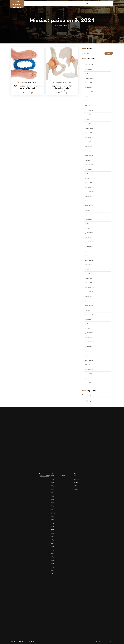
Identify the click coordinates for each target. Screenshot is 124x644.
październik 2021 (90, 283)
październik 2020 (90, 333)
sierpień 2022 (89, 249)
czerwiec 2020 (90, 350)
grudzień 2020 (90, 325)
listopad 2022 (89, 237)
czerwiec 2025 (90, 111)
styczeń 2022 (89, 270)
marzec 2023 (89, 220)
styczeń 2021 (89, 320)
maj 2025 (88, 115)
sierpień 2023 (89, 199)
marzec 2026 (89, 81)
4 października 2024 (60, 82)
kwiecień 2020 (90, 358)
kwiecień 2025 (90, 119)
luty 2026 (88, 86)
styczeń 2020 (89, 371)
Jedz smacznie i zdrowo (17, 4)
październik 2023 (90, 190)
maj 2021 (88, 304)
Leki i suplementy (66, 519)
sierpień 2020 (89, 341)
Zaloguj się (89, 387)
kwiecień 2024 (90, 169)
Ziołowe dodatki (66, 523)
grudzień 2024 (90, 136)
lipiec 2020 (89, 346)
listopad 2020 (89, 329)
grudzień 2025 (90, 90)
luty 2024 (88, 178)
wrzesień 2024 (90, 148)
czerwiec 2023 (90, 207)
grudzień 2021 (90, 274)
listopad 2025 (89, 94)
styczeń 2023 (89, 228)
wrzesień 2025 (90, 98)
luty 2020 (88, 366)
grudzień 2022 (90, 232)
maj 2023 (88, 211)
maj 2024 (88, 165)
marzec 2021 (89, 312)
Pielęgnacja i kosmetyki (67, 520)
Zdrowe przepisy (66, 522)
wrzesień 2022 (90, 245)
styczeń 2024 (89, 182)
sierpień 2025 (89, 102)
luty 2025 (88, 128)
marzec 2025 (89, 123)
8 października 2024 (25, 82)
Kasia (34, 82)
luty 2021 (88, 316)
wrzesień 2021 (90, 287)
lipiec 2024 (89, 157)
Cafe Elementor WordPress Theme (20, 642)
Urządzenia (66, 521)
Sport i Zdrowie (66, 520)
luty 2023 (88, 224)
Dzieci (66, 518)
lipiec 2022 (89, 253)
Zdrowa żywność (66, 522)
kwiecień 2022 (90, 262)
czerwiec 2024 (90, 161)
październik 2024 (90, 144)
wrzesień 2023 (90, 195)
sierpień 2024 (89, 153)
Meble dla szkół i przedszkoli (67, 519)
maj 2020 (88, 354)
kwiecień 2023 (90, 216)
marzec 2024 (89, 174)
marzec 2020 (89, 362)
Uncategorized (66, 521)
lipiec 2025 (89, 107)
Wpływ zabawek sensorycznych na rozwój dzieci (27, 86)
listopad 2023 (89, 186)
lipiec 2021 (89, 295)
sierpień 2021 (89, 291)
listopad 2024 (89, 140)
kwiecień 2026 (90, 77)
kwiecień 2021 (90, 308)
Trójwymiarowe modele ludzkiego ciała (62, 86)
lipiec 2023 (89, 203)
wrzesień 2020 (90, 337)
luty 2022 (88, 266)
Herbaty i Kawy (66, 518)
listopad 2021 (89, 278)
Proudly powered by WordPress (105, 642)
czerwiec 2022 (90, 257)
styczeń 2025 (89, 132)
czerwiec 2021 (90, 299)
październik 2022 (90, 241)
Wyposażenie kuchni (67, 522)
